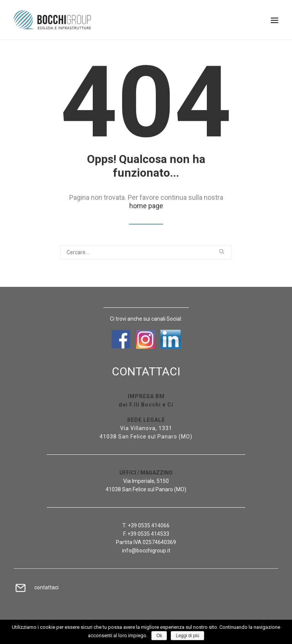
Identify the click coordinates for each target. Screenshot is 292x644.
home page (146, 206)
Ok (159, 636)
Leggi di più (187, 636)
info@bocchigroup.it (146, 551)
